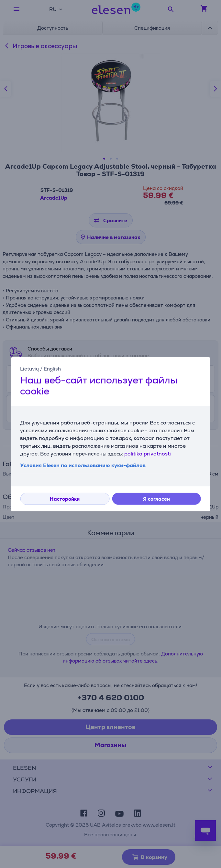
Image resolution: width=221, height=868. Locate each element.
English (52, 369)
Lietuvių (29, 369)
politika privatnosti (148, 454)
